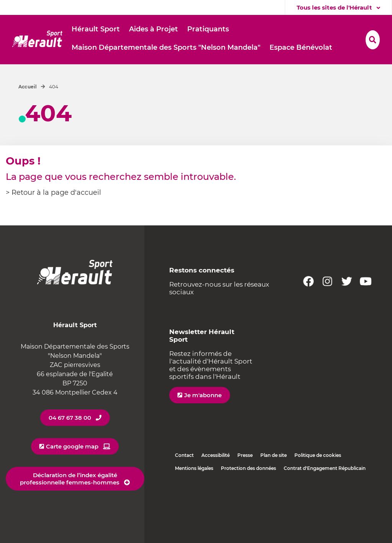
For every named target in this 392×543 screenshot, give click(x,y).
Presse (245, 455)
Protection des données (248, 468)
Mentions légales (194, 468)
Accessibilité (216, 455)
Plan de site (274, 455)
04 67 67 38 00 (70, 418)
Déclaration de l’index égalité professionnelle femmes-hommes (70, 479)
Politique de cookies (318, 455)
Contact (184, 455)
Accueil (28, 87)
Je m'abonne (203, 395)
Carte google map (72, 446)
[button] (96, 29)
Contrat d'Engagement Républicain (325, 468)
